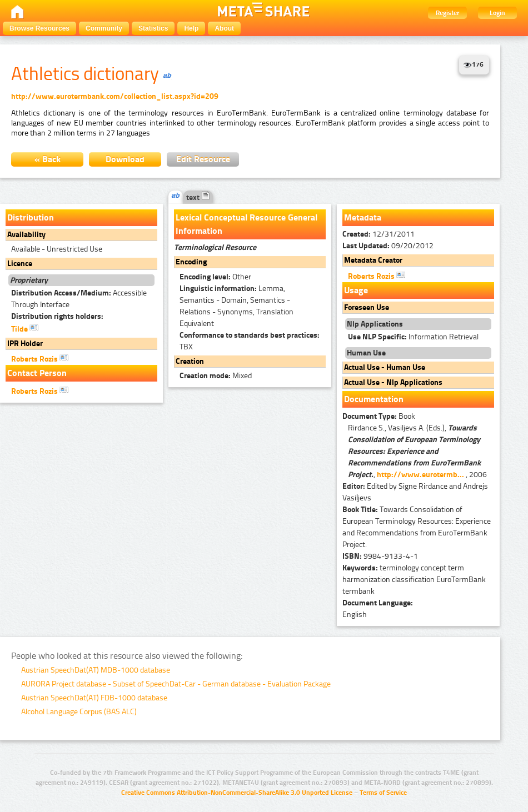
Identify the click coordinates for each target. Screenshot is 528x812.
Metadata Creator (373, 260)
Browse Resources (39, 28)
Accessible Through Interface (79, 299)
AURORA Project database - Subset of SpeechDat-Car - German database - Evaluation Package (176, 684)
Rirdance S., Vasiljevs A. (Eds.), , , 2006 (417, 451)
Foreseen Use (367, 307)
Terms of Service (383, 793)
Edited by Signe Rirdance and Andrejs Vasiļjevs (415, 492)
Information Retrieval (413, 337)
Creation (190, 361)
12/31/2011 (378, 234)
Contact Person (37, 373)
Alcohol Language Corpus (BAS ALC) (79, 712)
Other (215, 277)
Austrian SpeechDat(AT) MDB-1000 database (96, 670)
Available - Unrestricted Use (57, 249)
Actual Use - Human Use (385, 367)
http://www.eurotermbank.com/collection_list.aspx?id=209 (115, 96)
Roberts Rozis (40, 358)
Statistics (153, 28)
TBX (250, 341)
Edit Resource (203, 159)
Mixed (216, 376)
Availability (26, 235)
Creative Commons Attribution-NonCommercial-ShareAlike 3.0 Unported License (237, 793)
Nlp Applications (375, 324)
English (355, 615)
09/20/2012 (388, 246)
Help (191, 28)
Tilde (25, 328)
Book (379, 416)
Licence (20, 264)
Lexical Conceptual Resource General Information (246, 224)
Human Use (366, 353)
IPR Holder (25, 344)
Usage (356, 290)
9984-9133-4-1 (380, 556)
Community (104, 28)
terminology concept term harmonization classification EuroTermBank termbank (414, 580)
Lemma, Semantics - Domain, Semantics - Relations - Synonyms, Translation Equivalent (236, 306)
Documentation (374, 399)
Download (125, 159)
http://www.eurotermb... (420, 475)
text (198, 197)
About (224, 28)
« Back (48, 159)
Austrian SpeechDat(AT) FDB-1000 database (94, 698)
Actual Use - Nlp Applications (393, 382)
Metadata (363, 217)
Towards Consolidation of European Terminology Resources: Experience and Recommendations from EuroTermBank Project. (417, 527)
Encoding (191, 262)
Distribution (31, 217)
